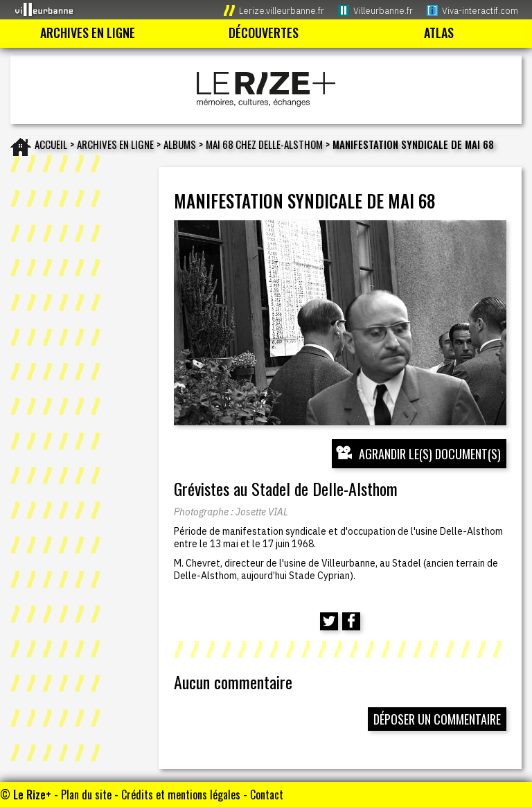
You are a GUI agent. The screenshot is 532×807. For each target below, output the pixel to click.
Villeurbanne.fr (383, 11)
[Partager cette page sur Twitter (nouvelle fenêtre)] (329, 621)
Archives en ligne (115, 144)
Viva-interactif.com (480, 11)
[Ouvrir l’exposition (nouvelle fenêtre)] (340, 323)
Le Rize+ (32, 795)
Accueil (51, 144)
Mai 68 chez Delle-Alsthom (264, 144)
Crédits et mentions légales (181, 795)
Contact (267, 795)
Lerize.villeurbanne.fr (282, 11)
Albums (180, 144)
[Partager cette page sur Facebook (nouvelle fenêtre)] (351, 621)
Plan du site (86, 795)
